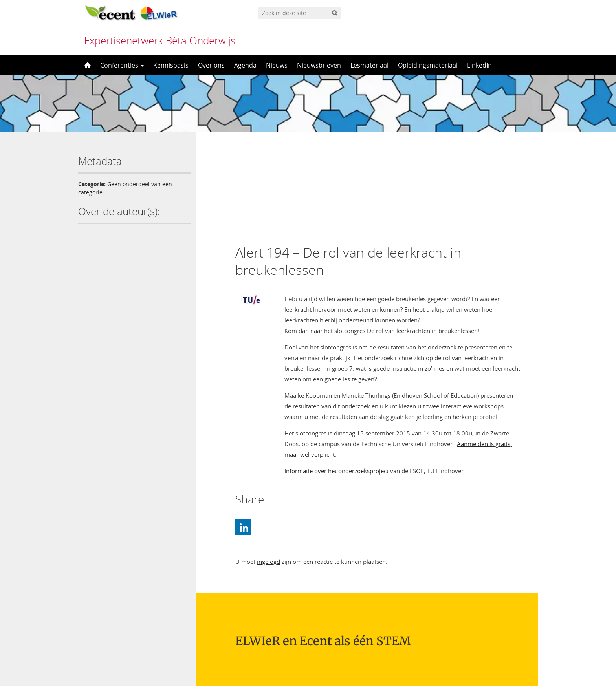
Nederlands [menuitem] (313, 665)
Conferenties (122, 65)
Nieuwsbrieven (319, 65)
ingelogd (269, 470)
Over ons (211, 65)
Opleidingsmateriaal (428, 65)
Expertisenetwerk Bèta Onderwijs (160, 40)
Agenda (245, 65)
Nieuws (277, 65)
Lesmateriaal (369, 65)
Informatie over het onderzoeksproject (336, 379)
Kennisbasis (171, 65)
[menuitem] (308, 665)
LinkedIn (479, 65)
